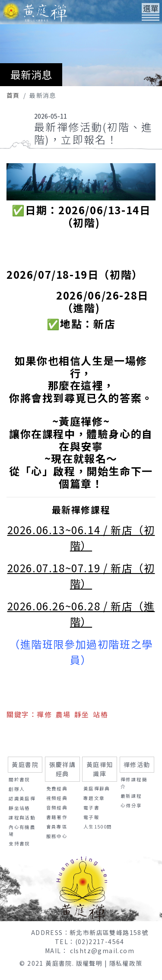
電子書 (91, 808)
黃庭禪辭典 (97, 788)
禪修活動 (137, 764)
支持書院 (19, 843)
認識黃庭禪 (22, 798)
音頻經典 (57, 808)
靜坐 (82, 714)
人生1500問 (98, 827)
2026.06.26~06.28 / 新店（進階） (81, 614)
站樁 (100, 714)
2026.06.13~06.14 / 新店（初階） (81, 537)
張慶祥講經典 (63, 769)
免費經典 (57, 788)
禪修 (44, 714)
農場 (63, 714)
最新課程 (131, 796)
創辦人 (17, 789)
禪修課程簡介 (134, 783)
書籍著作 (57, 817)
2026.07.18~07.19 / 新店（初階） (81, 575)
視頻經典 (57, 798)
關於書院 (19, 779)
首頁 (13, 95)
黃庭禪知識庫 (100, 769)
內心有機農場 (22, 830)
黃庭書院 (25, 764)
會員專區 (57, 827)
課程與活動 (22, 817)
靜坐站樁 (19, 808)
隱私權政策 (126, 963)
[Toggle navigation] (151, 12)
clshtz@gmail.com (102, 951)
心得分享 (131, 805)
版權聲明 (89, 963)
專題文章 (94, 798)
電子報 (91, 817)
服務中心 (57, 836)
